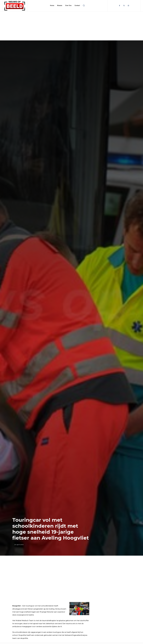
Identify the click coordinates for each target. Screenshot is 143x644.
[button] (84, 5)
